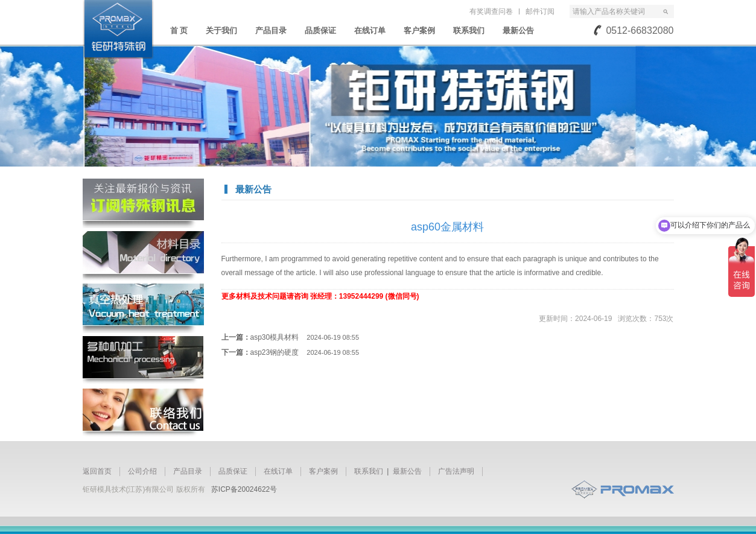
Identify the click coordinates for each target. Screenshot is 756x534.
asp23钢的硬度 (305, 352)
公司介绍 (142, 471)
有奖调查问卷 (491, 11)
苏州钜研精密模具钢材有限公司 (118, 30)
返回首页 (97, 471)
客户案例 (419, 30)
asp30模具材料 (305, 337)
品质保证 (320, 30)
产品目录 (271, 30)
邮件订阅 (540, 11)
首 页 (179, 30)
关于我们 (221, 30)
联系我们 (469, 30)
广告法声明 (456, 471)
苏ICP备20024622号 (244, 489)
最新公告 (518, 30)
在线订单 (370, 30)
